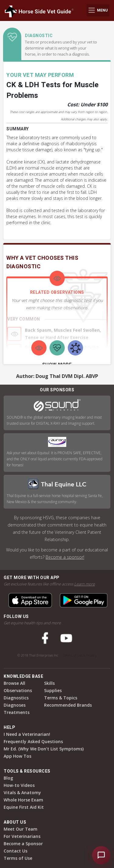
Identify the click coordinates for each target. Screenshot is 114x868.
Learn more (85, 584)
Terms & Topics (61, 698)
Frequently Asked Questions (33, 741)
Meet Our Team (21, 829)
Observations (18, 690)
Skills (49, 683)
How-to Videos (19, 785)
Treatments (17, 712)
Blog (8, 778)
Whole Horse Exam (23, 800)
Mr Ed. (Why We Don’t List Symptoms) (44, 749)
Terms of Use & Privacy (80, 655)
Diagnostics (16, 698)
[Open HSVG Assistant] (101, 855)
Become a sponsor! (65, 557)
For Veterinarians (22, 836)
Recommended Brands (68, 705)
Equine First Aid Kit (24, 807)
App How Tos (17, 756)
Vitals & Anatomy (22, 793)
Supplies (53, 690)
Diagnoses (15, 705)
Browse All (14, 683)
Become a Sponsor (23, 844)
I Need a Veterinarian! (27, 734)
